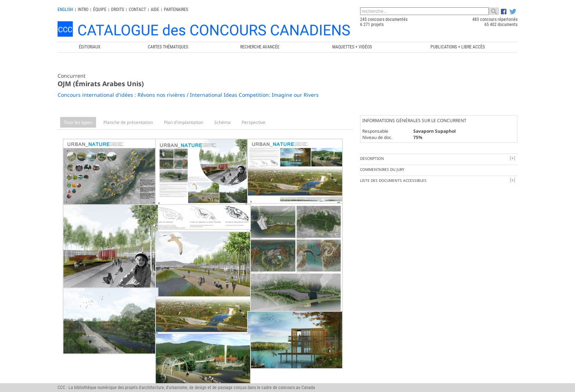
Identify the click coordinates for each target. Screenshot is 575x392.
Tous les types (78, 122)
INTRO (83, 10)
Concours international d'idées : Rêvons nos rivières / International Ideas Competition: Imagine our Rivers (188, 95)
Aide (155, 10)
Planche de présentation (128, 122)
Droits (118, 10)
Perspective (254, 122)
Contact (137, 10)
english (65, 10)
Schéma (222, 122)
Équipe (100, 10)
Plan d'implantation (184, 122)
